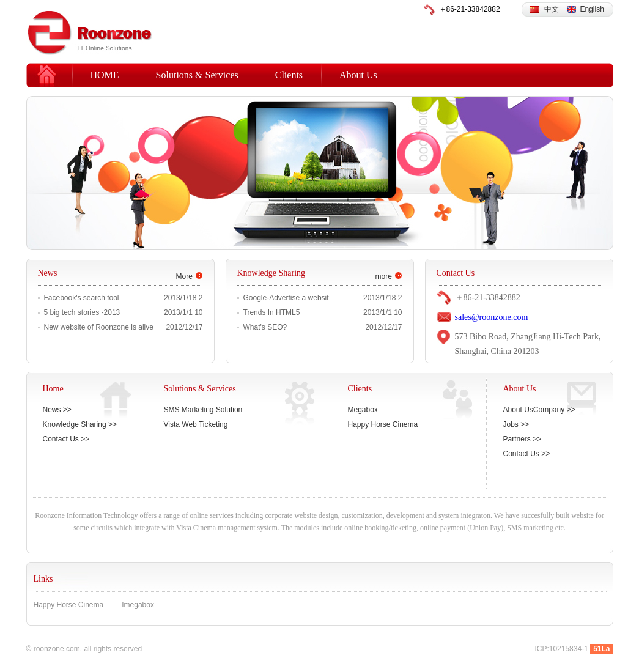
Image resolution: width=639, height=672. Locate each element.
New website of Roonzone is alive (99, 327)
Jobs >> (516, 424)
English (592, 9)
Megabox (363, 410)
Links (43, 579)
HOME (105, 75)
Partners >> (523, 439)
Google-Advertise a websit (286, 298)
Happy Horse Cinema (383, 424)
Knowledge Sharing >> (80, 424)
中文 (552, 9)
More (184, 276)
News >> (57, 410)
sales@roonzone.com (492, 317)
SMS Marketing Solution (203, 410)
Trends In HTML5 (272, 312)
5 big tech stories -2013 (82, 312)
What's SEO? (265, 327)
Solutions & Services (197, 75)
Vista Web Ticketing (196, 424)
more (384, 276)
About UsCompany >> (539, 410)
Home (53, 389)
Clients (289, 75)
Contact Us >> (66, 439)
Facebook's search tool (82, 298)
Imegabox (138, 605)
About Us (358, 75)
